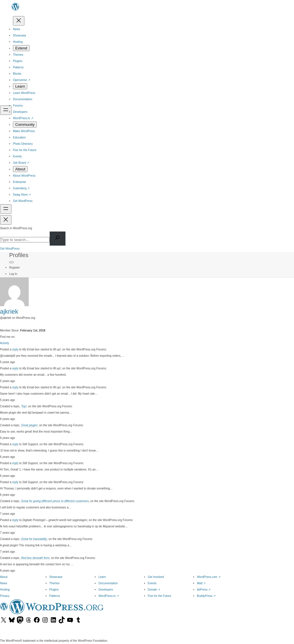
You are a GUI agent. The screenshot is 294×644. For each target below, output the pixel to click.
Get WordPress (10, 249)
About (4, 577)
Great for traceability (34, 539)
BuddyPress (206, 596)
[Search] (58, 239)
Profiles (19, 255)
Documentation (108, 583)
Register (14, 268)
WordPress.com (209, 577)
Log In (13, 274)
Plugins (54, 590)
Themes (55, 583)
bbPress (204, 590)
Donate (154, 590)
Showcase (56, 577)
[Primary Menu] (11, 262)
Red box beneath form (35, 558)
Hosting (5, 590)
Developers (106, 590)
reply (15, 349)
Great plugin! (29, 425)
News (4, 583)
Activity (5, 343)
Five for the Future (160, 596)
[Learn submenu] (20, 86)
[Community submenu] (25, 125)
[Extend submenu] (21, 48)
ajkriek (9, 312)
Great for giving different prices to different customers (55, 501)
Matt (201, 583)
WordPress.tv (109, 596)
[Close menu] (19, 21)
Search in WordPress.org (16, 228)
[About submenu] (20, 169)
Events (152, 583)
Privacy (5, 596)
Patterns (55, 596)
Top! (24, 406)
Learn (102, 577)
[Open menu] (6, 110)
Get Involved (156, 577)
